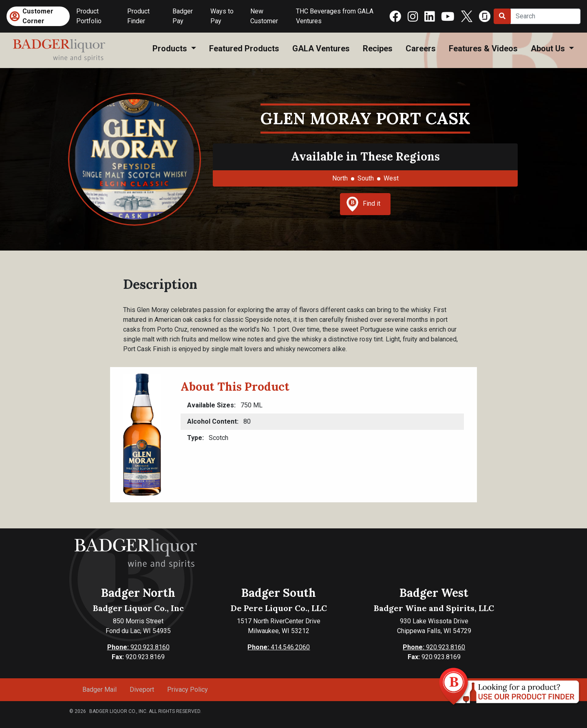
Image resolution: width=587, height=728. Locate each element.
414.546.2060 (279, 647)
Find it (363, 204)
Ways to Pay (222, 16)
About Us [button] (549, 48)
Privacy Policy (188, 690)
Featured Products (244, 48)
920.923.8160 (138, 647)
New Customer (264, 16)
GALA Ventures (321, 48)
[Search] (545, 16)
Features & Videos (483, 48)
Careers (421, 48)
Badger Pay (183, 16)
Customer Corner (38, 16)
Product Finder (138, 16)
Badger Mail (99, 690)
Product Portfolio (89, 16)
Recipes (378, 48)
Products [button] (171, 48)
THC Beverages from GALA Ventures (335, 16)
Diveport (142, 690)
